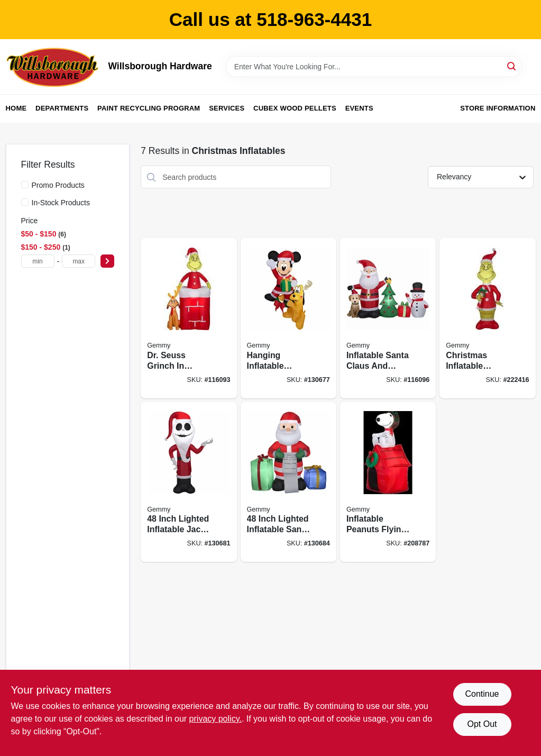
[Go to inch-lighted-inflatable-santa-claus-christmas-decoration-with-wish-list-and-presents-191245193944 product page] (288, 482)
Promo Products (58, 185)
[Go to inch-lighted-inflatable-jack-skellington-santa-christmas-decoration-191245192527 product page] (189, 482)
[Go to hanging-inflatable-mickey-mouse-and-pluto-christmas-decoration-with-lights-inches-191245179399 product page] (288, 318)
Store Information (498, 108)
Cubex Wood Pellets (295, 108)
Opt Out (482, 724)
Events (359, 108)
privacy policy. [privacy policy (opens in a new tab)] (216, 719)
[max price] (79, 261)
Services (227, 108)
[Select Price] (107, 261)
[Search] (512, 66)
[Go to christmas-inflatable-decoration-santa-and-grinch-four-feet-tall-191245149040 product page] (487, 318)
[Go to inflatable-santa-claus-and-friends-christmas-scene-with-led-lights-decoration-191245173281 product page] (388, 318)
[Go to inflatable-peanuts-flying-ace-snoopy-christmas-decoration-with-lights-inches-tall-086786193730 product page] (388, 482)
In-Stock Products (61, 203)
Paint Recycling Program (149, 108)
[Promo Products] (25, 185)
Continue (482, 694)
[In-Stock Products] (25, 202)
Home (16, 108)
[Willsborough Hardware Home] (53, 67)
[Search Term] (374, 67)
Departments (62, 108)
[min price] (38, 261)
